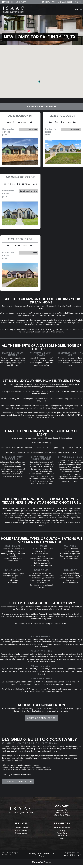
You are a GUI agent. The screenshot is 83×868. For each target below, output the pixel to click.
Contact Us (49, 2)
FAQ (62, 838)
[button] (39, 82)
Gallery (62, 830)
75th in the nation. (16, 671)
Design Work (21, 833)
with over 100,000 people (56, 614)
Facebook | (8, 2)
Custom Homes (21, 828)
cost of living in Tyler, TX (32, 682)
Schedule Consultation (41, 718)
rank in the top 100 (62, 657)
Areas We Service (41, 862)
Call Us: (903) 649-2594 (69, 2)
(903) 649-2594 (62, 815)
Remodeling (21, 830)
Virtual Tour (62, 833)
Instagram (22, 2)
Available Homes (62, 828)
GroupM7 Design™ (73, 855)
